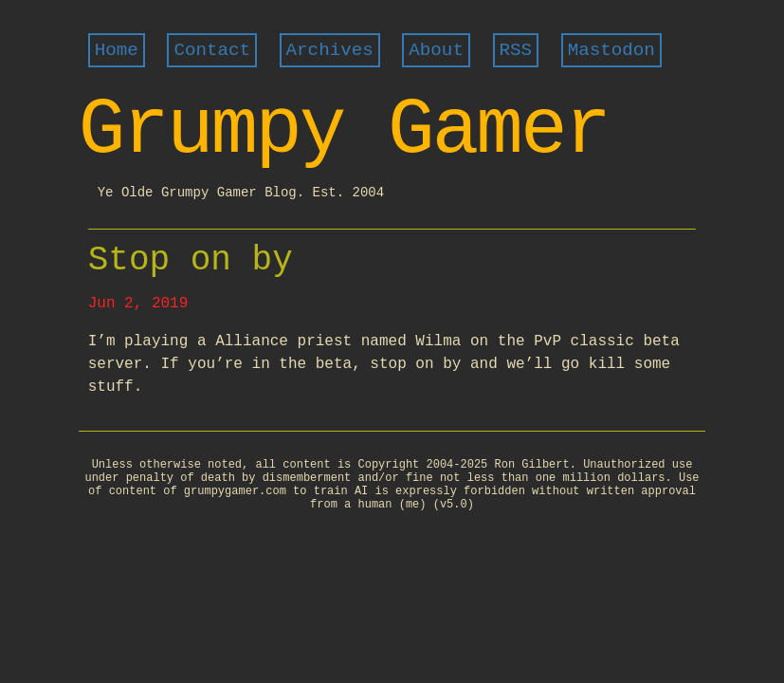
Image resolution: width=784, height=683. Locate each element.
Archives (330, 50)
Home (117, 50)
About (436, 50)
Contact (212, 50)
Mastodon (611, 50)
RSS (516, 50)
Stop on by (191, 260)
